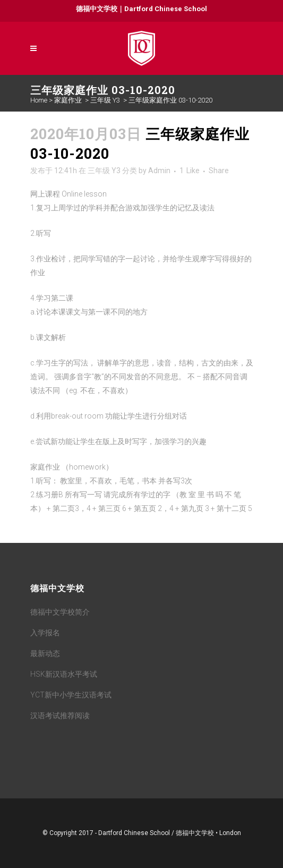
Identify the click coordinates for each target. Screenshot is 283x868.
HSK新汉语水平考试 (64, 674)
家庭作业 (68, 100)
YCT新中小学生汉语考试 (71, 695)
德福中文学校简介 (60, 612)
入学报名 (45, 633)
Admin (159, 171)
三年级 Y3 (105, 100)
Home (39, 100)
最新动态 (45, 653)
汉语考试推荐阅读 (60, 716)
